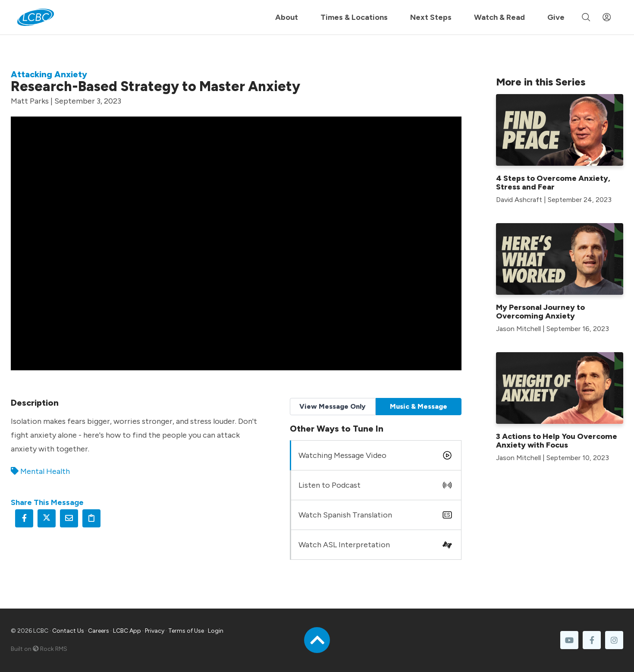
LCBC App (127, 631)
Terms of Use (186, 631)
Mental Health (45, 471)
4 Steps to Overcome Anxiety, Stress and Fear (553, 183)
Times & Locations (354, 17)
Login (216, 631)
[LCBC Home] (36, 17)
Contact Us (68, 631)
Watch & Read (499, 17)
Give (556, 17)
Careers (99, 631)
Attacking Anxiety (49, 74)
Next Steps (431, 17)
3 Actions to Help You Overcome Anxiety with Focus (557, 441)
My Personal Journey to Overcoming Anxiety (540, 312)
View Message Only (333, 406)
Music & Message (419, 406)
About (287, 17)
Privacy (155, 631)
